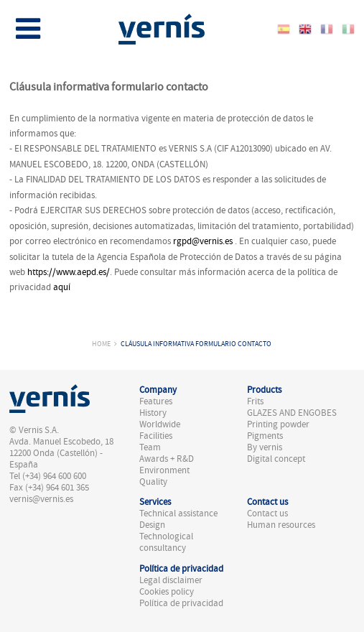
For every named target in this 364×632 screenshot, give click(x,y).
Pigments (265, 436)
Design (152, 525)
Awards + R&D (167, 459)
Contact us (267, 513)
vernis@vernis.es (41, 499)
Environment (164, 470)
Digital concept (276, 459)
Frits (255, 401)
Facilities (156, 436)
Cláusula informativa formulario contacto (196, 344)
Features (156, 401)
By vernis (265, 447)
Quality (153, 482)
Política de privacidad (181, 603)
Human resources (281, 525)
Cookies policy (167, 592)
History (153, 413)
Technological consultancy (166, 542)
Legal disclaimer (171, 580)
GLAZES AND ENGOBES (292, 413)
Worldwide (160, 424)
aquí (62, 287)
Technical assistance (178, 513)
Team (150, 447)
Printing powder (278, 424)
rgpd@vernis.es (203, 241)
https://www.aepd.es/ (69, 272)
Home (101, 344)
